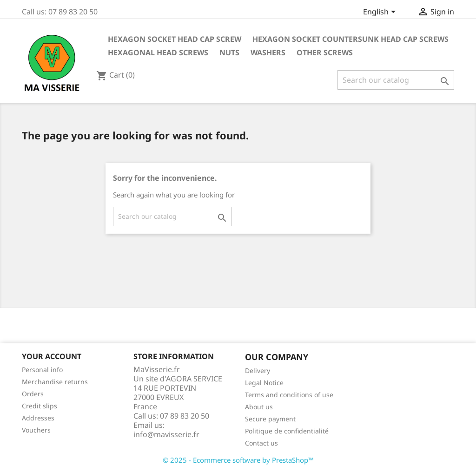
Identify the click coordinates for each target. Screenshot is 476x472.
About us (259, 407)
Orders (33, 394)
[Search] (396, 80)
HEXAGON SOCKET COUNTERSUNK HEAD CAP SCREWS (350, 39)
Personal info (42, 370)
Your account (52, 356)
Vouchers (36, 430)
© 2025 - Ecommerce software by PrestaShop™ (238, 460)
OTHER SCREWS (325, 52)
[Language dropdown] (381, 13)
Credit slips (40, 406)
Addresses (38, 418)
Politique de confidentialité (287, 431)
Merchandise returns (55, 382)
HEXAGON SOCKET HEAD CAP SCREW (175, 39)
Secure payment (270, 419)
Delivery (258, 370)
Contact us (261, 443)
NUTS (229, 52)
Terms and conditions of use (289, 395)
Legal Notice (264, 383)
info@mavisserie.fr (166, 434)
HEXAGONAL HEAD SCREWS (158, 52)
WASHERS (268, 52)
